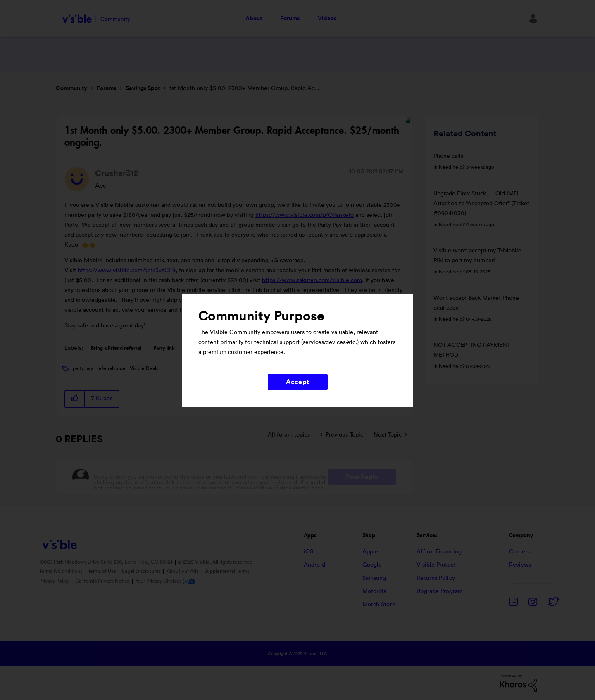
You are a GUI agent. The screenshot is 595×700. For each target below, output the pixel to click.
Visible (96, 19)
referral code (111, 368)
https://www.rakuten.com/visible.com (312, 280)
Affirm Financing (439, 552)
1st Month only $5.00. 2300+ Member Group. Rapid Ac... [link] (244, 88)
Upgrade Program (440, 591)
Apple (370, 552)
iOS (308, 552)
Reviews (520, 565)
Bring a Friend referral (116, 348)
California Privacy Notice (103, 581)
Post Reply (362, 477)
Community (71, 88)
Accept (297, 382)
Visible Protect (436, 565)
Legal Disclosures (142, 571)
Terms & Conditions (61, 571)
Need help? (452, 167)
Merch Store (379, 605)
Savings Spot (143, 88)
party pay (83, 368)
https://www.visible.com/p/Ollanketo (305, 215)
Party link (164, 348)
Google (372, 565)
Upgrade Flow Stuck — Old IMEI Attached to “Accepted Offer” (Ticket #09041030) (481, 204)
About (254, 19)
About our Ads (183, 571)
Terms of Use (103, 571)
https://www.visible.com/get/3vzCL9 (127, 271)
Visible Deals (144, 368)
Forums (290, 19)
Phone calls (448, 156)
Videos (327, 19)
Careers (520, 552)
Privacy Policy (55, 581)
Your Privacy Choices (165, 581)
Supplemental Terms (227, 571)
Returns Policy (436, 578)
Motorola (375, 591)
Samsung (374, 578)
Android (314, 565)
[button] (75, 399)
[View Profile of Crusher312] (117, 173)
